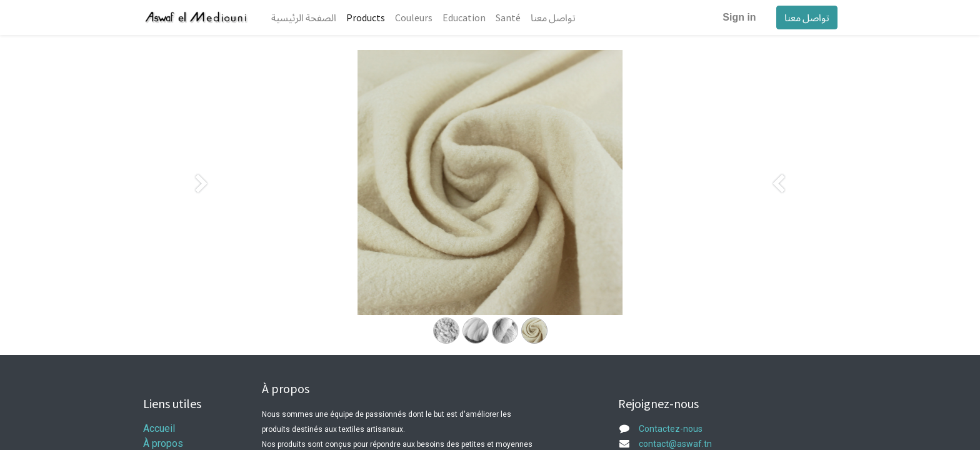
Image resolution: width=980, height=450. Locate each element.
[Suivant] (778, 202)
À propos (163, 443)
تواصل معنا (806, 17)
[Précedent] (202, 202)
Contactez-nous (671, 429)
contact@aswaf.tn (675, 444)
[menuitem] (304, 17)
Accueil (159, 428)
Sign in (739, 17)
